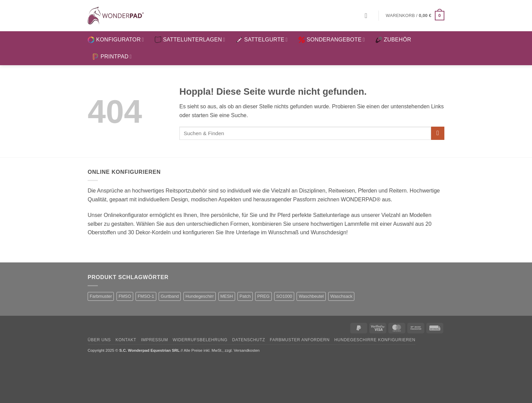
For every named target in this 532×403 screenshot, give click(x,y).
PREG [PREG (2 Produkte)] (263, 296)
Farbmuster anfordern (300, 340)
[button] (368, 16)
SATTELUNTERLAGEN (190, 40)
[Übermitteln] (438, 133)
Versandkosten (247, 350)
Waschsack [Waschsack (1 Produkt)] (341, 296)
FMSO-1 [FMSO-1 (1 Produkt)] (146, 296)
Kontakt (126, 340)
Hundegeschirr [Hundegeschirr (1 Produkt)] (200, 296)
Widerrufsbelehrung (200, 340)
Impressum (155, 340)
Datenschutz (249, 340)
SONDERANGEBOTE (332, 40)
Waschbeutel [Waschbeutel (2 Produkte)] (311, 296)
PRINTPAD (112, 57)
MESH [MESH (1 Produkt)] (227, 296)
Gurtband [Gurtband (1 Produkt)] (170, 296)
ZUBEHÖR (393, 40)
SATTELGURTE (262, 40)
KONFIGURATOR (116, 40)
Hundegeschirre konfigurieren (375, 340)
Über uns (99, 340)
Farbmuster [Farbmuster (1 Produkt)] (101, 296)
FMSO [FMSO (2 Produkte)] (125, 296)
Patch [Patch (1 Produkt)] (245, 296)
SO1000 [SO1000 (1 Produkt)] (284, 296)
